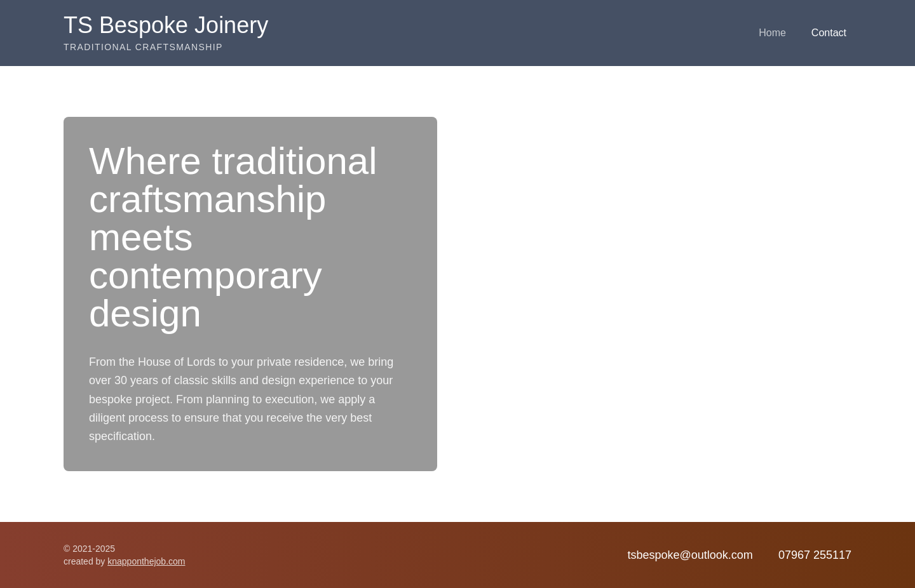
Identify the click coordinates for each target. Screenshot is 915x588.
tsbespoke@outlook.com (690, 555)
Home (772, 33)
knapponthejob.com (146, 561)
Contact (829, 33)
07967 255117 (815, 555)
